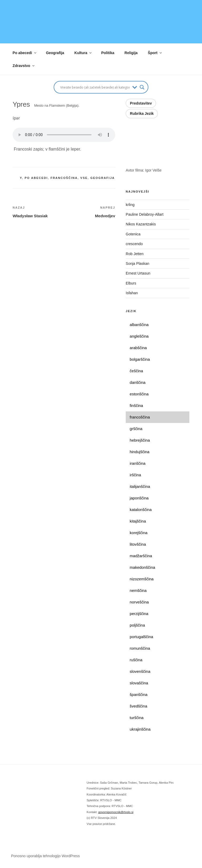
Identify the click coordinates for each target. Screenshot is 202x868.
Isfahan (132, 293)
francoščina (64, 178)
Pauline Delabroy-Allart (145, 214)
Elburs (131, 283)
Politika (108, 53)
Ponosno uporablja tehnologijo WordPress (45, 856)
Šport (155, 53)
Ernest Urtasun (138, 273)
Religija (131, 53)
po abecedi (36, 178)
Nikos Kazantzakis (142, 224)
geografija (102, 178)
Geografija (55, 53)
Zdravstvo (24, 66)
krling (130, 205)
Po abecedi (25, 53)
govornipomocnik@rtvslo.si (116, 812)
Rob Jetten (135, 254)
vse (84, 178)
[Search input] (95, 87)
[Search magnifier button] (142, 87)
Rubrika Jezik (142, 113)
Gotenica (134, 234)
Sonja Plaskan (138, 263)
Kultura (83, 53)
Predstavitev (141, 103)
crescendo (135, 244)
